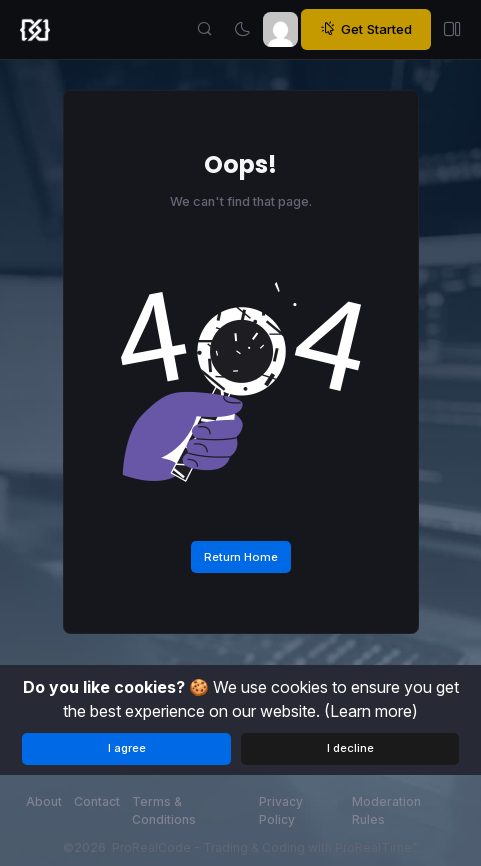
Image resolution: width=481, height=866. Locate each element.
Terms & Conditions (164, 810)
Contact (97, 801)
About (44, 801)
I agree (127, 748)
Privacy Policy (281, 810)
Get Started (366, 29)
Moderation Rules (386, 810)
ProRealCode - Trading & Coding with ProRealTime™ (265, 847)
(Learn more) (371, 711)
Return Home (241, 557)
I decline (350, 748)
